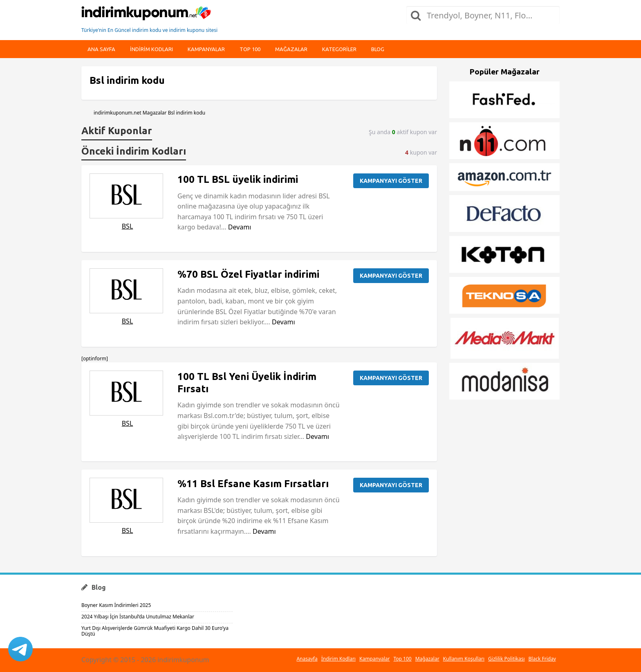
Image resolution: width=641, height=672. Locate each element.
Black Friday (542, 659)
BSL (128, 226)
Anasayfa (307, 659)
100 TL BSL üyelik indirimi (238, 179)
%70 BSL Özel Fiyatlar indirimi (248, 274)
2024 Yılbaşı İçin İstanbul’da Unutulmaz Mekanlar (138, 617)
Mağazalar (291, 49)
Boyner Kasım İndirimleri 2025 (116, 605)
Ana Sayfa (101, 49)
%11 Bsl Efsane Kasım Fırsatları (253, 484)
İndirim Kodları (338, 659)
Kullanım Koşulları (464, 659)
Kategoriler (339, 49)
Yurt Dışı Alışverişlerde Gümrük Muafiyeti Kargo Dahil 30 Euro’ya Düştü (155, 631)
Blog (378, 49)
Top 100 (250, 49)
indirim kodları (151, 49)
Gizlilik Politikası (507, 659)
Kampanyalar (206, 49)
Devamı (240, 227)
